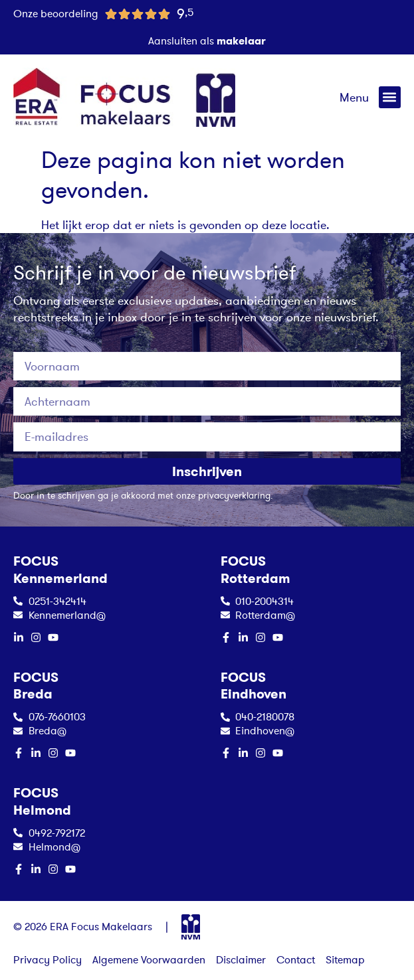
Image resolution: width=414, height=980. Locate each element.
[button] (390, 97)
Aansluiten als (207, 41)
